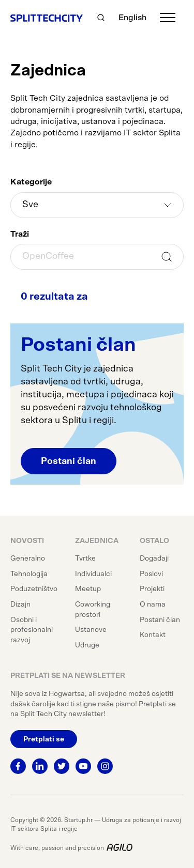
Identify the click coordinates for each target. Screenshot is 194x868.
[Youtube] (83, 766)
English (132, 18)
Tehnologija (29, 574)
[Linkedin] (40, 766)
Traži (20, 234)
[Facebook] (18, 766)
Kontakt (153, 635)
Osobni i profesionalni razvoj (32, 630)
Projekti (152, 589)
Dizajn (20, 605)
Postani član (69, 461)
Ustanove (91, 630)
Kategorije (31, 182)
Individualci (93, 574)
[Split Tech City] (47, 18)
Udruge (87, 645)
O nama (153, 605)
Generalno (28, 559)
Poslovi (151, 574)
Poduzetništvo (34, 589)
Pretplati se (44, 739)
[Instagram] (105, 766)
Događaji (154, 559)
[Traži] (101, 18)
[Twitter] (62, 766)
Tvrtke (85, 559)
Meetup (88, 589)
